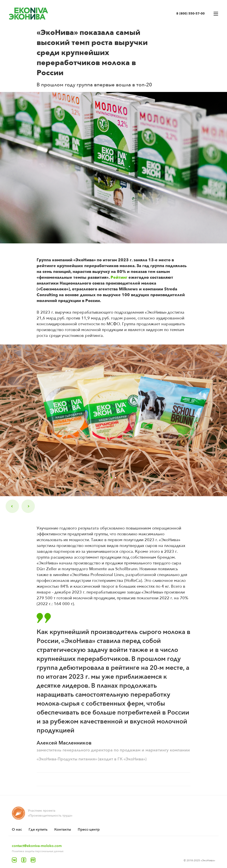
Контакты (63, 830)
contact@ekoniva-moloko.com (37, 846)
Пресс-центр (89, 830)
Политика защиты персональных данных (38, 851)
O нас (17, 830)
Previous (12, 506)
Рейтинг (118, 278)
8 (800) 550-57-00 (190, 14)
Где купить (38, 830)
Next (28, 506)
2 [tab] (116, 478)
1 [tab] (111, 478)
